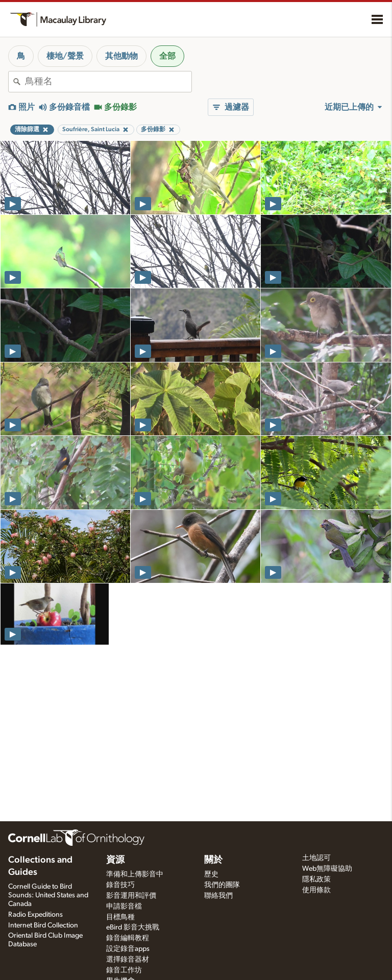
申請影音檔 (124, 906)
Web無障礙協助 (327, 869)
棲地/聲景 (65, 56)
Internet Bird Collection (43, 925)
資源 (115, 860)
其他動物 (121, 56)
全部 (167, 56)
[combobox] (108, 82)
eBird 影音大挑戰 (133, 927)
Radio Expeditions (35, 915)
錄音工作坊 (124, 970)
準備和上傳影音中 (135, 874)
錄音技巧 (120, 885)
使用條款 (316, 890)
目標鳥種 (120, 917)
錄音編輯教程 (128, 938)
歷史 (211, 874)
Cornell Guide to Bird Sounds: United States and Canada (48, 895)
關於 (213, 860)
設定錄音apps (128, 949)
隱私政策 (316, 879)
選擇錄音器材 (128, 960)
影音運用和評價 (131, 896)
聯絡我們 (218, 896)
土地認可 (316, 858)
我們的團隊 (222, 885)
